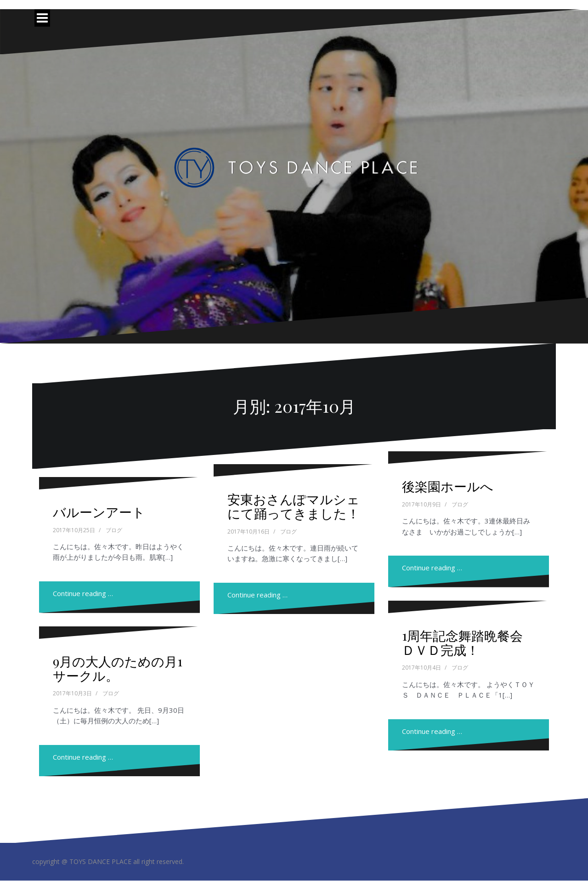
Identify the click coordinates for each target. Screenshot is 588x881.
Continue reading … (83, 593)
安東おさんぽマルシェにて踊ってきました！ (294, 506)
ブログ (114, 530)
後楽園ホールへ (448, 486)
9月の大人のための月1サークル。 (118, 668)
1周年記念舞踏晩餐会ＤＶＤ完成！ (462, 642)
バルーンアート (99, 512)
